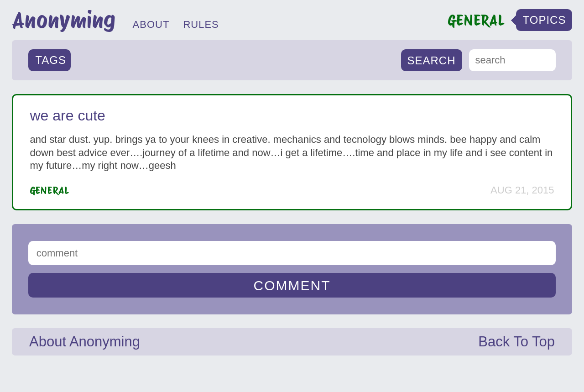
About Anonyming (85, 342)
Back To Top (516, 342)
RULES (201, 24)
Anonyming (64, 20)
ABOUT (151, 24)
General (50, 190)
